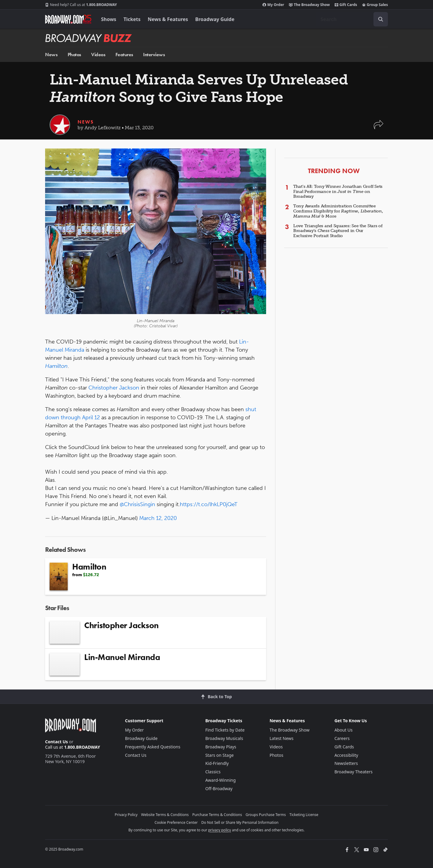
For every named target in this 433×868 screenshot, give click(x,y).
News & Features (168, 19)
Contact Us (57, 742)
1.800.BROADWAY (81, 5)
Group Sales (375, 5)
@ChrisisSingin (137, 504)
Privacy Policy (126, 815)
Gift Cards (346, 5)
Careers (342, 738)
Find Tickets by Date (225, 730)
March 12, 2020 (158, 518)
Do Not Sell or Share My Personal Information (240, 822)
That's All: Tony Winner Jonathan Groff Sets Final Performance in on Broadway (338, 192)
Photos (74, 55)
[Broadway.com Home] (68, 19)
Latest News (281, 738)
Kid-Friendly (217, 763)
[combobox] (352, 19)
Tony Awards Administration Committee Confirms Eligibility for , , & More (338, 211)
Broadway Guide (215, 19)
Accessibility (346, 755)
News (51, 55)
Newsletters (346, 763)
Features (124, 55)
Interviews (154, 55)
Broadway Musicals (224, 738)
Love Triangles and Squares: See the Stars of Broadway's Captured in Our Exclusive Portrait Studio (338, 231)
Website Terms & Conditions (165, 815)
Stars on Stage (220, 755)
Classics (213, 772)
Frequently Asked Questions (153, 747)
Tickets (132, 19)
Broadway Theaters (353, 772)
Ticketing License (304, 815)
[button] (379, 128)
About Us (343, 730)
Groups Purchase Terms (266, 815)
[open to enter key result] (381, 19)
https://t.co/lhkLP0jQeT (209, 504)
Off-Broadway (219, 789)
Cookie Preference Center (176, 822)
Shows (109, 19)
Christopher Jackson (114, 388)
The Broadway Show (309, 5)
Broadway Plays (221, 747)
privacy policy (220, 830)
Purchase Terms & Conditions (217, 815)
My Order (273, 5)
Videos (98, 55)
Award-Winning (221, 780)
